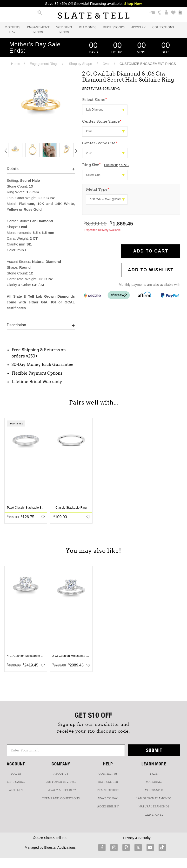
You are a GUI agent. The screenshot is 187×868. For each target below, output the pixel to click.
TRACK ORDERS (108, 790)
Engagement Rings (38, 30)
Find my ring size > (117, 165)
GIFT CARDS (16, 782)
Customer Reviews (61, 782)
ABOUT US (61, 774)
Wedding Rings (64, 30)
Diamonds (88, 27)
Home (16, 64)
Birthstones (114, 27)
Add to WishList (151, 270)
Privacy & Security (137, 838)
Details (13, 169)
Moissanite (154, 790)
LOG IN (16, 774)
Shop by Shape (80, 64)
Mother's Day (12, 30)
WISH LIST (16, 790)
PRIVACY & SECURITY (61, 790)
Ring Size (106, 165)
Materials (154, 782)
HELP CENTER (108, 782)
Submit (154, 750)
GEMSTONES (154, 815)
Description (16, 325)
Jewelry (138, 27)
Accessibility (108, 806)
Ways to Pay (108, 798)
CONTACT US (108, 774)
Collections (163, 27)
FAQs (154, 774)
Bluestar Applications (60, 847)
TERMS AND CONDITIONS (61, 798)
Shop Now (133, 4)
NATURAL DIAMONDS (154, 806)
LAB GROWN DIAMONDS (154, 798)
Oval (106, 64)
